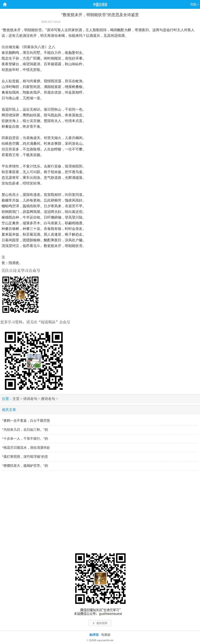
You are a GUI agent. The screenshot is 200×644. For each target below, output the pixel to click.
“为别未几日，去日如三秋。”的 (25, 430)
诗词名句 (30, 399)
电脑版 (106, 635)
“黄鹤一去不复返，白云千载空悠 (26, 421)
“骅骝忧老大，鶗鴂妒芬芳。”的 (25, 466)
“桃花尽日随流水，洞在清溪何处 (26, 448)
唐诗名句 (48, 399)
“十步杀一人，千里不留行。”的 (25, 439)
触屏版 (94, 635)
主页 (16, 399)
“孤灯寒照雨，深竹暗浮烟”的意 (25, 457)
